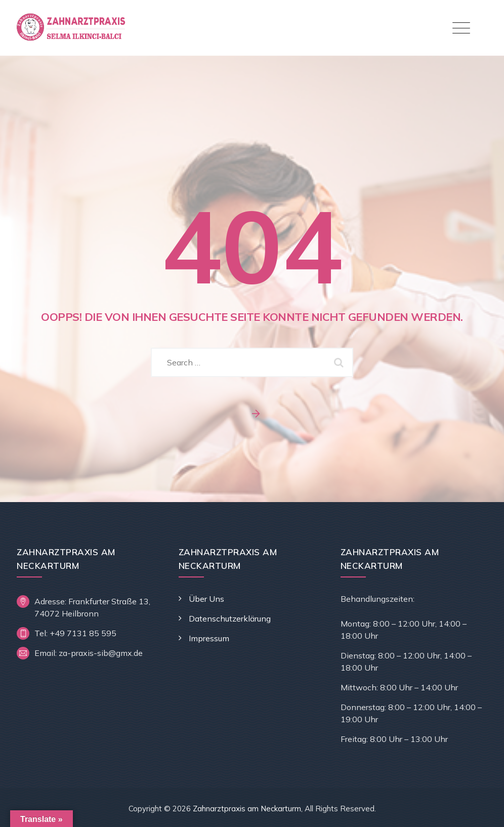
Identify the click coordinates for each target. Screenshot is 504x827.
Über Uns (206, 599)
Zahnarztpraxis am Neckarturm (247, 809)
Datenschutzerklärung (230, 618)
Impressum (209, 638)
